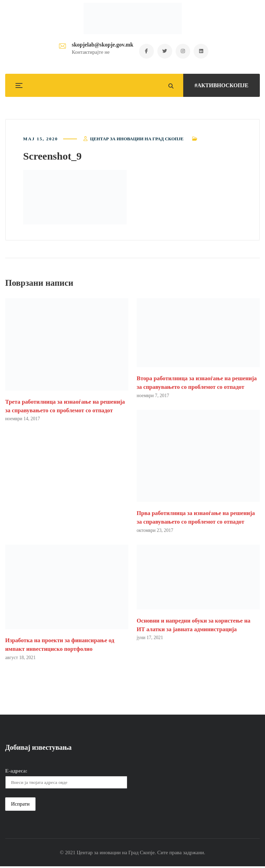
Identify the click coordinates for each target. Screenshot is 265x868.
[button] (75, 198)
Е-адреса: (16, 772)
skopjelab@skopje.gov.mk (101, 45)
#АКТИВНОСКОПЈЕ (222, 85)
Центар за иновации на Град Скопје (137, 139)
